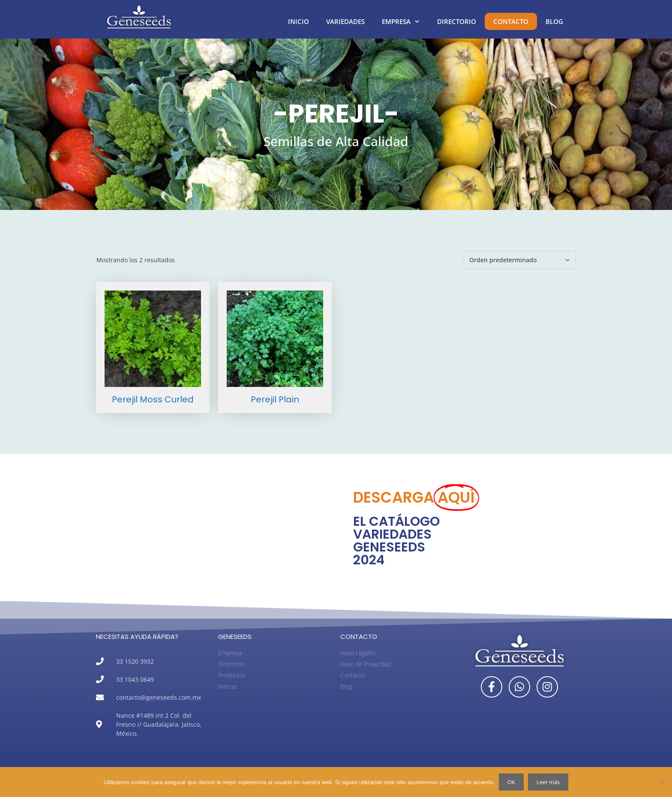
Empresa (405, 21)
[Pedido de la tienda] (520, 260)
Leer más (548, 782)
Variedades (345, 21)
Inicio (298, 21)
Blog (554, 21)
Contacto (511, 21)
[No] (661, 782)
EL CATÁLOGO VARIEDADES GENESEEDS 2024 (396, 541)
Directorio (457, 21)
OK (511, 782)
